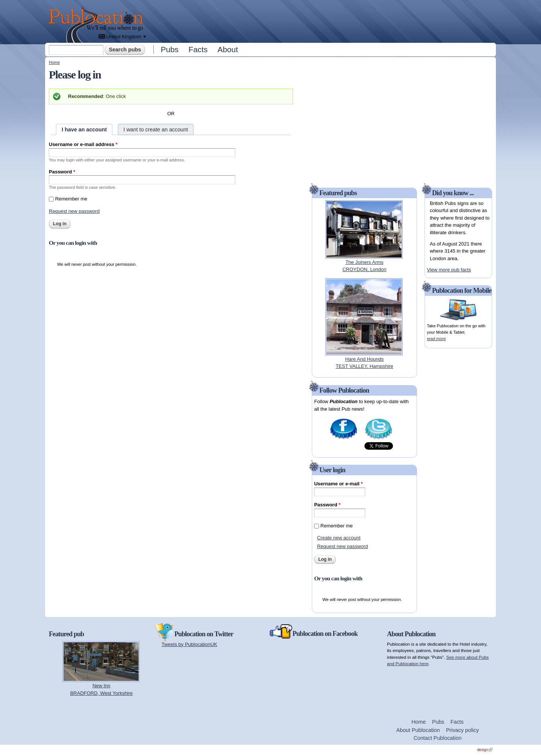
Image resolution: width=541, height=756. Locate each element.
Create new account (339, 538)
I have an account (84, 130)
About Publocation (418, 730)
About (228, 49)
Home (54, 62)
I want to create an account (156, 130)
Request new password (74, 211)
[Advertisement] (322, 21)
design (485, 750)
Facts (198, 49)
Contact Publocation (438, 738)
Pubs (170, 49)
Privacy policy (462, 730)
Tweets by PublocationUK (189, 644)
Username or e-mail (338, 484)
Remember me (71, 199)
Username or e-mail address (83, 144)
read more (436, 339)
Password (62, 172)
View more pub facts (449, 270)
